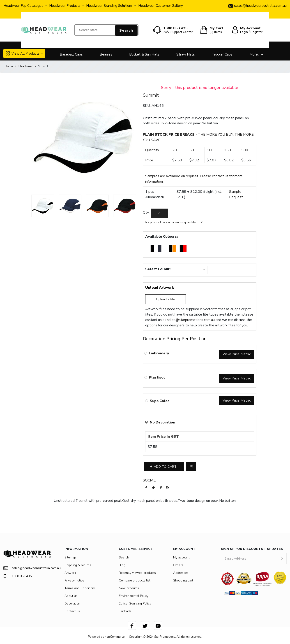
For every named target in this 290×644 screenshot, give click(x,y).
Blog (122, 565)
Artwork (70, 573)
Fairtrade (125, 611)
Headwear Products (65, 6)
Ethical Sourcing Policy (135, 603)
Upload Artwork (160, 288)
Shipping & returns (78, 565)
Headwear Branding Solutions (109, 6)
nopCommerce (115, 637)
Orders (178, 565)
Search (126, 30)
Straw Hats (186, 54)
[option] (43, 206)
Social (149, 480)
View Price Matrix (237, 354)
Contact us (72, 611)
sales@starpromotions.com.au (191, 320)
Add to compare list (191, 467)
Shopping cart (183, 580)
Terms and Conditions (80, 588)
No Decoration (162, 422)
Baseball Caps (71, 54)
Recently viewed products (137, 573)
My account (181, 557)
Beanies (106, 54)
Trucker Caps (222, 54)
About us (71, 596)
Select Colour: (158, 269)
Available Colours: (161, 237)
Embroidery (159, 353)
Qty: (146, 212)
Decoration (72, 603)
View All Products (23, 53)
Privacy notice (74, 580)
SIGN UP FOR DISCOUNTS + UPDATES (252, 549)
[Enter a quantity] (160, 213)
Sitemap (70, 557)
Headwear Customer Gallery (161, 6)
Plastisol (157, 377)
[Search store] (106, 30)
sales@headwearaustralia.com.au (27, 568)
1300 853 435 (17, 576)
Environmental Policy (134, 596)
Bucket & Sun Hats (144, 54)
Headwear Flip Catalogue (23, 6)
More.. (254, 54)
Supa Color (159, 401)
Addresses (181, 573)
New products (129, 588)
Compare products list (135, 580)
